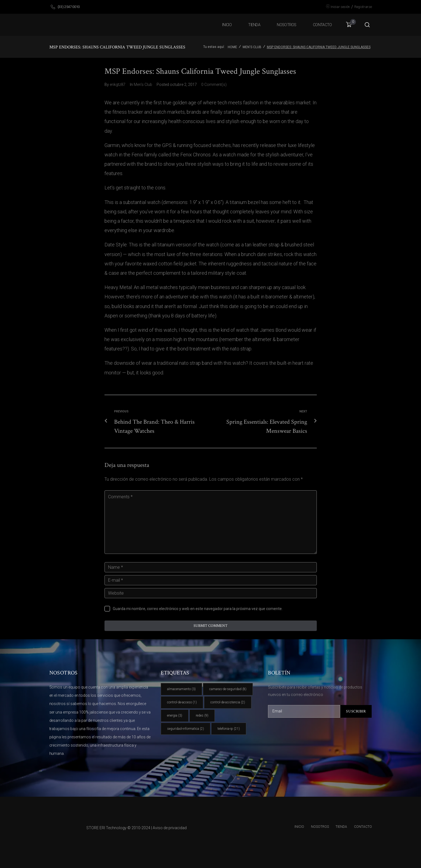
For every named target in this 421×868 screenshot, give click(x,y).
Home (232, 47)
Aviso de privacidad (170, 828)
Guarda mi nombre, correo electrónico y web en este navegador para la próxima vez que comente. (198, 609)
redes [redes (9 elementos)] (202, 715)
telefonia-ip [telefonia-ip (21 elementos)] (229, 729)
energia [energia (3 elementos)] (175, 715)
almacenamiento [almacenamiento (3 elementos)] (181, 689)
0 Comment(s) (214, 85)
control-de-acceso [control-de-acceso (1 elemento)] (182, 702)
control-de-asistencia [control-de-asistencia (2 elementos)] (228, 702)
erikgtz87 (118, 85)
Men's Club (252, 47)
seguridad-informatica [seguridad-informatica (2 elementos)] (186, 729)
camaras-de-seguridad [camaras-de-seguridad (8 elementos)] (228, 689)
